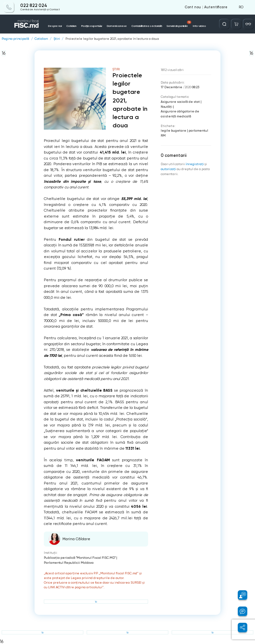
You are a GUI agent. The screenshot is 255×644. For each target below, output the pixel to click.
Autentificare (216, 7)
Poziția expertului (91, 26)
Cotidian (71, 26)
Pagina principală (15, 39)
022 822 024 (34, 6)
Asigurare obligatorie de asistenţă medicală (180, 114)
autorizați (168, 169)
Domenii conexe (117, 26)
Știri (57, 39)
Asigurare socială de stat (180, 102)
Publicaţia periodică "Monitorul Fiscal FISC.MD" (80, 558)
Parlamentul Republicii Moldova (69, 563)
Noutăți (167, 107)
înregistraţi (195, 164)
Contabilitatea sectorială (147, 26)
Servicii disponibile (179, 24)
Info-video (199, 26)
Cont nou (193, 7)
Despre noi (55, 26)
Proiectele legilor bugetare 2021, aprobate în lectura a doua (112, 39)
